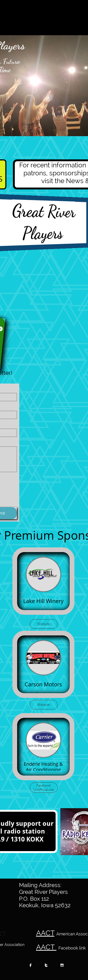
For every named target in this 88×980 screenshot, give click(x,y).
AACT (45, 933)
